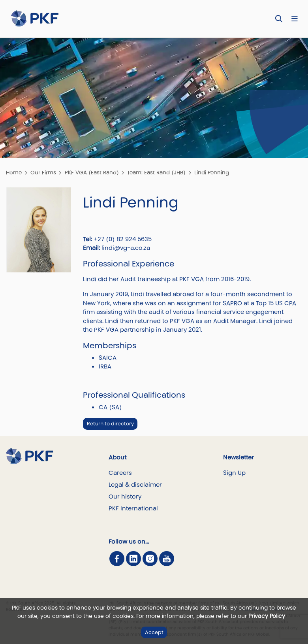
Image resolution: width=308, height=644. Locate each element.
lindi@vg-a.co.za (126, 248)
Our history (125, 496)
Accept (154, 632)
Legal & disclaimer (135, 484)
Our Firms (43, 173)
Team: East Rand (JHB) (156, 173)
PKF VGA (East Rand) (92, 173)
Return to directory (110, 424)
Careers (120, 473)
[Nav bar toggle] (294, 19)
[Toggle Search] (279, 19)
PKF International (133, 508)
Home (14, 173)
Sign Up (234, 473)
